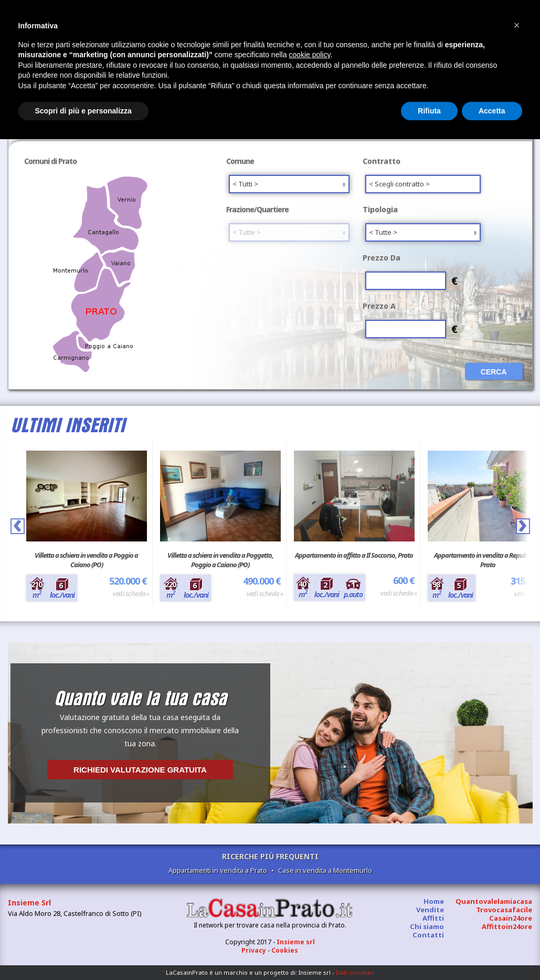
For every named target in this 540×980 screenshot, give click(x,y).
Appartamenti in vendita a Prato (218, 870)
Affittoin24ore (507, 926)
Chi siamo (427, 926)
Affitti (433, 918)
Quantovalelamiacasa (494, 901)
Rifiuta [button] (429, 111)
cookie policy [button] (309, 55)
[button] (517, 25)
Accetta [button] (492, 111)
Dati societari (355, 972)
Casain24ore (511, 918)
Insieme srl (296, 942)
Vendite (430, 910)
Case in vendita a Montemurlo (325, 870)
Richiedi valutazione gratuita (140, 770)
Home (434, 901)
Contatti (428, 935)
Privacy (254, 950)
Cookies (285, 950)
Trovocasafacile (504, 910)
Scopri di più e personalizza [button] (83, 111)
